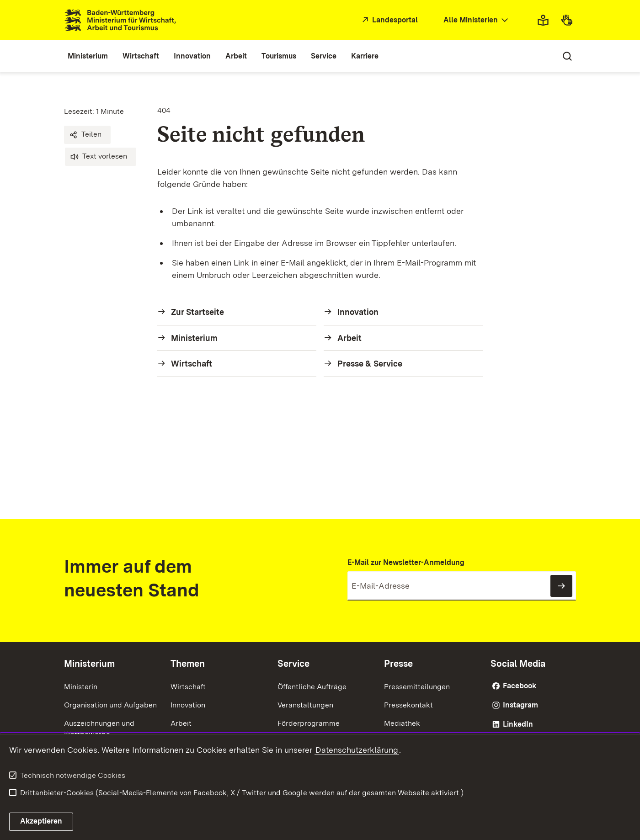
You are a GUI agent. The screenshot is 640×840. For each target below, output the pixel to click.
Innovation (188, 705)
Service (293, 664)
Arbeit (181, 723)
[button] (87, 135)
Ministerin (81, 687)
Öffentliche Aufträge (312, 687)
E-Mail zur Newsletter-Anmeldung (406, 562)
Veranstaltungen (305, 705)
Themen (188, 664)
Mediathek (402, 723)
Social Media (518, 664)
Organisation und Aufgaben (110, 705)
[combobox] (477, 20)
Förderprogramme (309, 723)
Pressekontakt (408, 705)
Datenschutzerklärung (357, 750)
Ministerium (89, 664)
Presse (398, 664)
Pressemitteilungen (417, 687)
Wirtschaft (188, 687)
